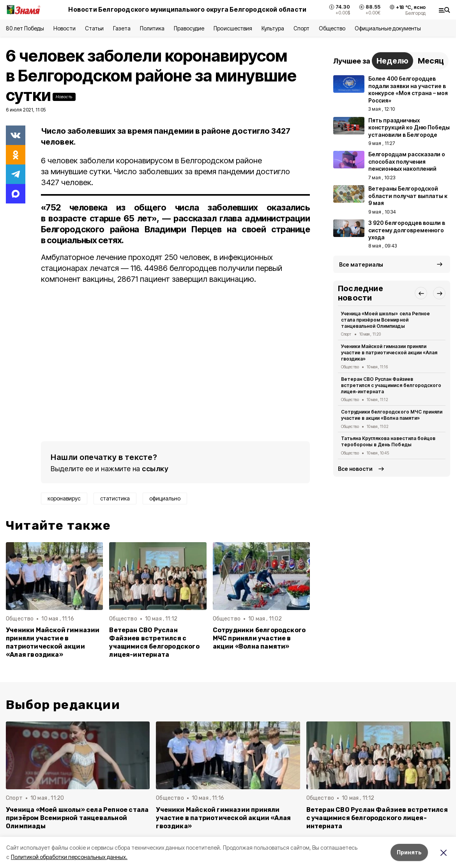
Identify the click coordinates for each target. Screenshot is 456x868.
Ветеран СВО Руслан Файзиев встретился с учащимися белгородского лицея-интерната (154, 642)
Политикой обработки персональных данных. (69, 857)
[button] (421, 293)
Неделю (392, 61)
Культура (273, 28)
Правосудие (189, 28)
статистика (115, 498)
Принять (409, 852)
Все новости (355, 469)
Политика (152, 28)
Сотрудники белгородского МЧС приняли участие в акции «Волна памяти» (259, 638)
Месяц (431, 61)
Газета (122, 28)
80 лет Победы (25, 28)
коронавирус (64, 498)
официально (165, 498)
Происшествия (233, 28)
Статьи (94, 28)
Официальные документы (388, 28)
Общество (332, 28)
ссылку (155, 469)
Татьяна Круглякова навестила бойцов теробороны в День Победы (388, 441)
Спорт (301, 28)
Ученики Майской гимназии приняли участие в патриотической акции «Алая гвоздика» (53, 642)
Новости (64, 28)
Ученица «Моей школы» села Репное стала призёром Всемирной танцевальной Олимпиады (385, 320)
